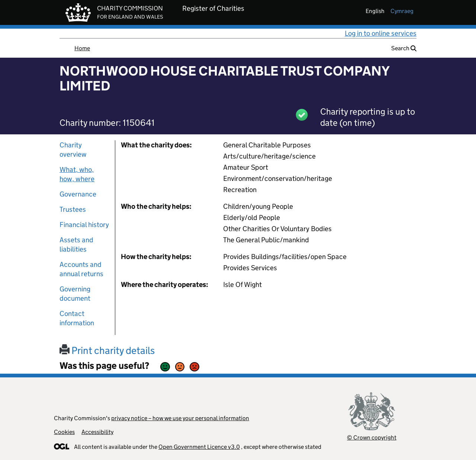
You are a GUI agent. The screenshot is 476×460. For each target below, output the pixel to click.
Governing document (75, 294)
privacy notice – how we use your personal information (180, 418)
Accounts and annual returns (81, 269)
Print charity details (107, 350)
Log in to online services (381, 33)
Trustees (73, 209)
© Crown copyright (372, 437)
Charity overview (73, 150)
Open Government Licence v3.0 (199, 447)
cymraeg (402, 11)
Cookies (64, 432)
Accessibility (97, 432)
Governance (78, 194)
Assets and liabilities (76, 245)
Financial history (84, 225)
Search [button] (404, 48)
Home (82, 48)
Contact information (77, 318)
